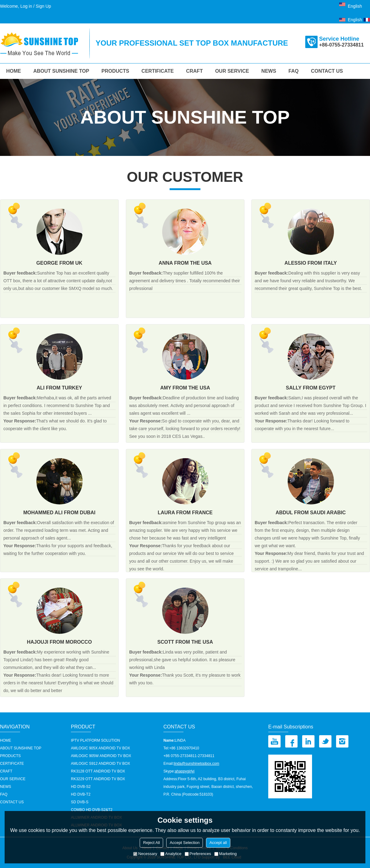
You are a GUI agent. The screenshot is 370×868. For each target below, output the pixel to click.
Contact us (327, 71)
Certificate (158, 71)
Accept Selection (185, 843)
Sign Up (43, 6)
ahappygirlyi (185, 771)
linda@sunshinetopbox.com (196, 764)
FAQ (294, 71)
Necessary (145, 854)
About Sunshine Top (61, 71)
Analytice (171, 854)
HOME (14, 71)
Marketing (226, 854)
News (269, 71)
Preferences (198, 854)
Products (115, 71)
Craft (194, 71)
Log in (26, 6)
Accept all (218, 843)
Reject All (151, 843)
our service (232, 71)
